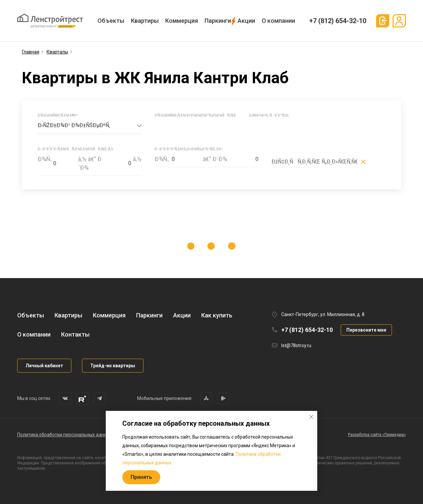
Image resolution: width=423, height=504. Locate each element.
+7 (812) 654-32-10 (338, 21)
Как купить (217, 315)
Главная (31, 52)
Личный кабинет (44, 366)
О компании (278, 21)
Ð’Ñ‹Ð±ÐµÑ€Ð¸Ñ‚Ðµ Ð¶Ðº (58, 115)
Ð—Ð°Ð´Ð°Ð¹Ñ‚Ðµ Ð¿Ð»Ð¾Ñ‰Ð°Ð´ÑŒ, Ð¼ (189, 149)
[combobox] (90, 126)
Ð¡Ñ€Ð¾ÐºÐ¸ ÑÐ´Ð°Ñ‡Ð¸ (269, 115)
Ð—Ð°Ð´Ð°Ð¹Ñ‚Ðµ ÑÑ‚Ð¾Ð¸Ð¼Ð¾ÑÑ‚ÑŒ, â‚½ (76, 149)
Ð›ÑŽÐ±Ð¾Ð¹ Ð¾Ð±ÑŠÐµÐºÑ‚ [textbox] (74, 125)
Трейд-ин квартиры (113, 366)
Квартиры (145, 21)
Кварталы (57, 52)
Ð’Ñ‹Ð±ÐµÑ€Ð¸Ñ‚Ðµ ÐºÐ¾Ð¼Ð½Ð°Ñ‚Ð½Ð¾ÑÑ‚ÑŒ (195, 115)
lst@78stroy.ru (296, 345)
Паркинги (218, 21)
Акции (246, 21)
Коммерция (182, 21)
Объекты (111, 21)
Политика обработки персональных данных (65, 435)
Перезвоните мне (366, 330)
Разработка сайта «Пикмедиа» (377, 435)
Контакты (75, 334)
